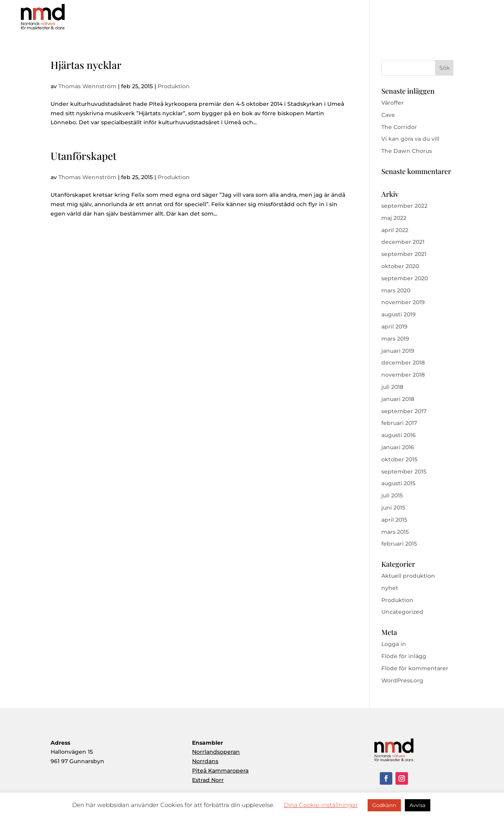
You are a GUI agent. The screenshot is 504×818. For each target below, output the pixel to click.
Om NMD (332, 19)
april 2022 (395, 230)
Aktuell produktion (408, 576)
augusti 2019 (399, 314)
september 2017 (404, 411)
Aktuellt (449, 19)
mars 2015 (395, 532)
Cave (388, 115)
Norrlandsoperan (216, 752)
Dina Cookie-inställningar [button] (321, 805)
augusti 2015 (398, 483)
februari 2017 (399, 423)
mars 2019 (395, 339)
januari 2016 (398, 447)
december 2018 (403, 363)
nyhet (390, 588)
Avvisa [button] (418, 805)
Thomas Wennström (87, 86)
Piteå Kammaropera (220, 771)
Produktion (174, 86)
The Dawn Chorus (407, 151)
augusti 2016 (399, 435)
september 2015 (404, 472)
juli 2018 (392, 387)
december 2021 (403, 242)
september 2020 (405, 278)
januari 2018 (398, 399)
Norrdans (205, 761)
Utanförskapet (83, 156)
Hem (300, 19)
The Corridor (399, 127)
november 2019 (403, 302)
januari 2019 (398, 351)
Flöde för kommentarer (415, 668)
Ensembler (415, 19)
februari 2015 (399, 544)
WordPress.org (402, 680)
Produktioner (374, 19)
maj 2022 (394, 218)
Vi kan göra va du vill (410, 139)
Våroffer (393, 103)
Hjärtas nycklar (86, 65)
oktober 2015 (399, 459)
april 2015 (394, 520)
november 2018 (403, 375)
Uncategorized (402, 612)
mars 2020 (396, 290)
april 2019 (394, 326)
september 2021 (404, 254)
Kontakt (480, 19)
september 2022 (404, 206)
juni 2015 (393, 508)
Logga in (394, 644)
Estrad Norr (208, 780)
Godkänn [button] (384, 805)
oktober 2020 (400, 266)
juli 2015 (392, 495)
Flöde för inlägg (404, 656)
